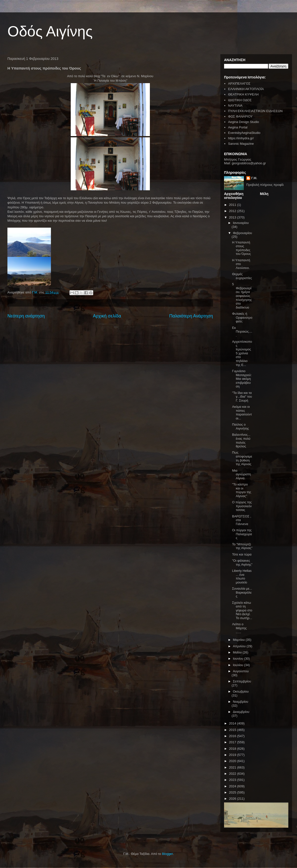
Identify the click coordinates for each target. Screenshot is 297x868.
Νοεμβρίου (241, 702)
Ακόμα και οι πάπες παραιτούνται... (242, 412)
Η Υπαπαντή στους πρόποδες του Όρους (241, 248)
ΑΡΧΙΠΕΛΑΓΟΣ (239, 84)
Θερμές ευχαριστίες (242, 276)
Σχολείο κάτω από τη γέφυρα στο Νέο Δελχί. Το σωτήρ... (242, 610)
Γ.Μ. (254, 178)
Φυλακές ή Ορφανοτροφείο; (242, 317)
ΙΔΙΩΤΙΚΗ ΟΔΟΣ (240, 100)
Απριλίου (240, 646)
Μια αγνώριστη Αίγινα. (241, 474)
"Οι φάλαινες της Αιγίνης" (242, 563)
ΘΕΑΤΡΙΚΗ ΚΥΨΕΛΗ (243, 94)
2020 (233, 761)
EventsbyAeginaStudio (244, 133)
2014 (233, 723)
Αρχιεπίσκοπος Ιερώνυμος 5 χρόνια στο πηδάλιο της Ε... (242, 353)
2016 (233, 736)
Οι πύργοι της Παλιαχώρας (242, 534)
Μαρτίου (239, 640)
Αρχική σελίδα (107, 316)
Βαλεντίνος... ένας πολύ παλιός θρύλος (241, 440)
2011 (233, 205)
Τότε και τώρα (242, 554)
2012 (233, 211)
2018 (233, 749)
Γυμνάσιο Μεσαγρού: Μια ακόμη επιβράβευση (242, 379)
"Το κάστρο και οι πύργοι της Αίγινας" (241, 490)
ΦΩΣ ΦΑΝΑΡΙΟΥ (240, 116)
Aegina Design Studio (243, 122)
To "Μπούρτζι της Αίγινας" (242, 546)
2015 (233, 730)
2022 (233, 774)
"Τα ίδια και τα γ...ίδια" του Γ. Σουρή (242, 397)
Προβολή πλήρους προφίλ (265, 185)
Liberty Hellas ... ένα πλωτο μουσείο (242, 577)
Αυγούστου (241, 671)
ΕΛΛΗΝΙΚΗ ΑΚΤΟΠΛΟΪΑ (246, 89)
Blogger (167, 854)
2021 (233, 767)
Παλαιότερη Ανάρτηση (191, 316)
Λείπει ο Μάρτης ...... (239, 628)
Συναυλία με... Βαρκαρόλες (242, 592)
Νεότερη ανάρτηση (26, 316)
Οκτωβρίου (241, 691)
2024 (233, 786)
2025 (233, 792)
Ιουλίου (239, 665)
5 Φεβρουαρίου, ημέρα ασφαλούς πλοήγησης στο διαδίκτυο (242, 296)
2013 (233, 217)
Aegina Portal (238, 127)
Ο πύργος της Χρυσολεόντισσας (242, 506)
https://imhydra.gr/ (241, 138)
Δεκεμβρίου (241, 712)
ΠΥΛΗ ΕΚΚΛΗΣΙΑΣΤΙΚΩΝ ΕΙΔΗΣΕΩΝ (255, 111)
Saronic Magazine (241, 144)
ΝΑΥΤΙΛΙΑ (235, 106)
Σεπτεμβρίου (242, 681)
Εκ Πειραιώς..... (242, 332)
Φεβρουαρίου (243, 233)
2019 (233, 755)
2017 (233, 742)
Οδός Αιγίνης (50, 31)
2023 (233, 780)
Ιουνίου (239, 659)
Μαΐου (238, 652)
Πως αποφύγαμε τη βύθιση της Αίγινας (242, 458)
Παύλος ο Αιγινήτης (240, 426)
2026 (233, 799)
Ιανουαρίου (241, 223)
